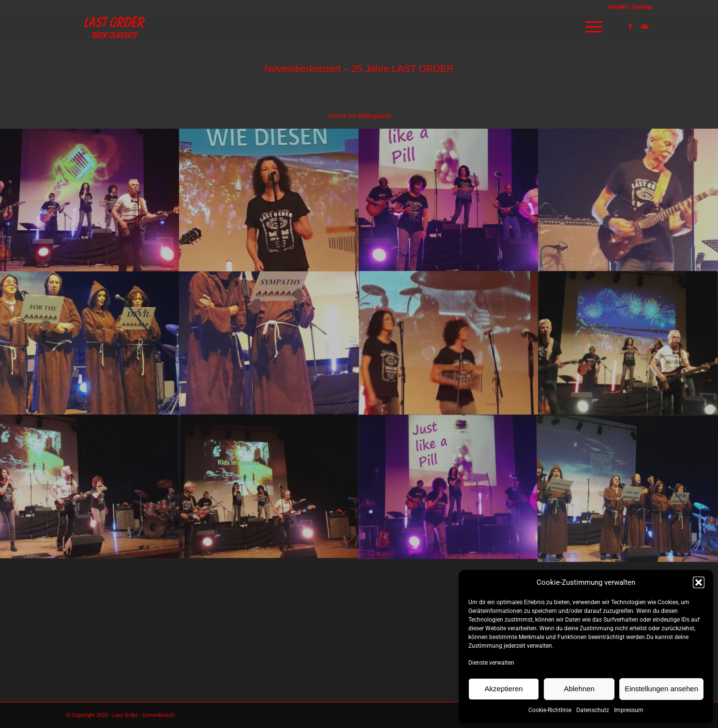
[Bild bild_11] (269, 343)
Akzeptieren (503, 689)
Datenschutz (593, 710)
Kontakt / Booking (630, 7)
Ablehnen (579, 689)
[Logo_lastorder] (115, 27)
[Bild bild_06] (449, 487)
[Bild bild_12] (90, 343)
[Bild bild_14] (449, 200)
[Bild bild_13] (628, 200)
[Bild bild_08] (90, 487)
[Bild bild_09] (628, 343)
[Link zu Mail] (644, 27)
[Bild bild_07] (269, 487)
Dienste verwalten (491, 663)
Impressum (629, 710)
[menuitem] (628, 7)
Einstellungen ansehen (661, 689)
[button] (699, 582)
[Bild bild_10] (449, 343)
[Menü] (591, 27)
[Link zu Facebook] (630, 27)
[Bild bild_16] (90, 200)
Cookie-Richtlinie (550, 710)
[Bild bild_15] (269, 200)
